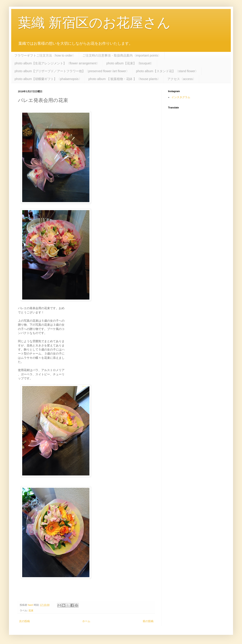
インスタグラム (181, 97)
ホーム (86, 621)
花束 (31, 610)
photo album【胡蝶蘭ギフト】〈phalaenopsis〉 (48, 79)
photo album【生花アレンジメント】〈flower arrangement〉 (57, 63)
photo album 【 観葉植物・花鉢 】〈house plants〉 (125, 79)
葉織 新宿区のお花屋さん (94, 23)
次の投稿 (24, 621)
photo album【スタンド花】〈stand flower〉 (167, 71)
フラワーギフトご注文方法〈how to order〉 (45, 55)
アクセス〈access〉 (182, 79)
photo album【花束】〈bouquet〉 (130, 63)
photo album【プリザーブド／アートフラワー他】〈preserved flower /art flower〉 (72, 71)
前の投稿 (148, 621)
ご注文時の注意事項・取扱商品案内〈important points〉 (122, 55)
